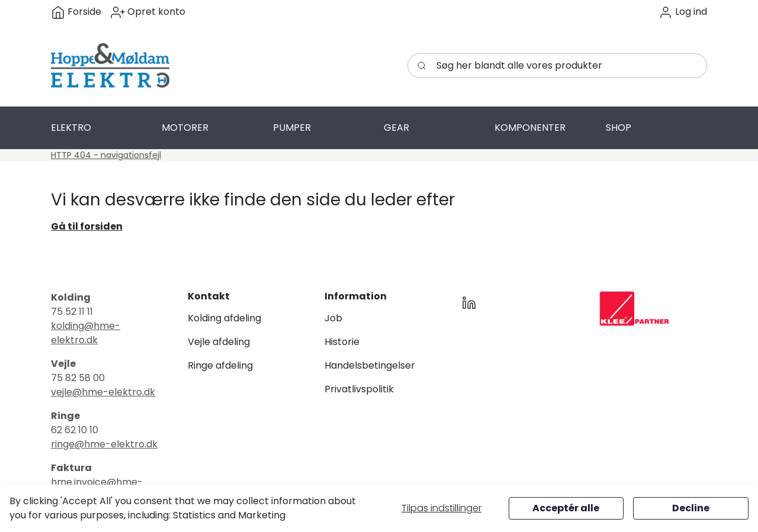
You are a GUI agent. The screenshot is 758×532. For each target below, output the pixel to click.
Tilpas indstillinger (441, 508)
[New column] (634, 309)
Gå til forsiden (87, 226)
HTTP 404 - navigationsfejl (106, 155)
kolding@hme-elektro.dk (86, 333)
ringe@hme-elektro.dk (104, 444)
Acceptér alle (566, 508)
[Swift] (110, 66)
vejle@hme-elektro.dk (103, 392)
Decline (691, 508)
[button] (683, 12)
